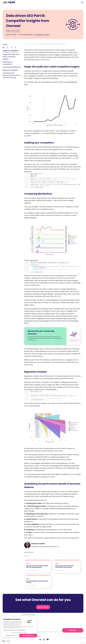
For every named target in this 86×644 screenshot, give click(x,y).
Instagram (44, 639)
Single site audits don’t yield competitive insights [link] (11, 57)
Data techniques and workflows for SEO (38, 581)
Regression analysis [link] (10, 70)
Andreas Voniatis (43, 35)
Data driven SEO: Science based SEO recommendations (38, 566)
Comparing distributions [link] (12, 67)
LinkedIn (40, 639)
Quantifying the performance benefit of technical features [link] (12, 75)
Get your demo (43, 607)
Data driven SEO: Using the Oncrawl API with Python (67, 566)
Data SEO (27, 556)
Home (26, 44)
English (38, 637)
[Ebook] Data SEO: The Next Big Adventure (41, 332)
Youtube (48, 639)
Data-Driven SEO (13, 31)
